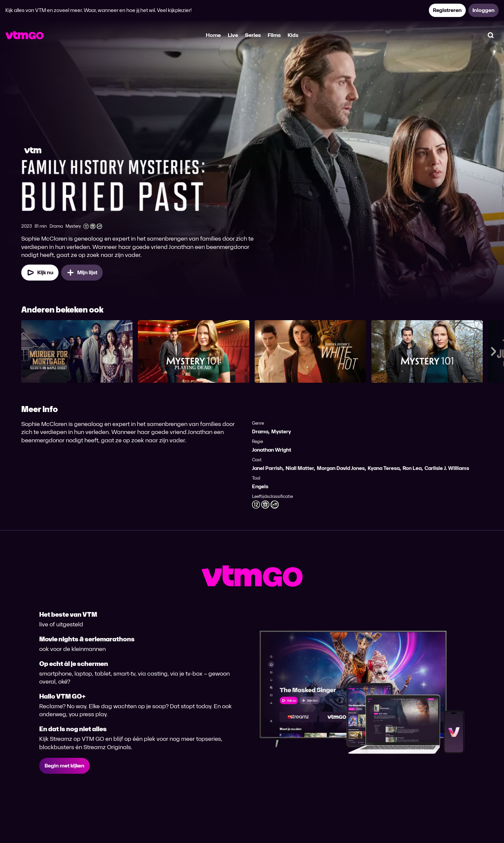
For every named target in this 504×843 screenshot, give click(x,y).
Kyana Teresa (384, 468)
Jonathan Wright (272, 450)
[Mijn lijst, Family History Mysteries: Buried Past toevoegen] (82, 273)
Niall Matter (300, 468)
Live (233, 35)
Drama (260, 431)
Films (274, 35)
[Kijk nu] (40, 273)
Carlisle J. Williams (447, 468)
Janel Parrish (267, 468)
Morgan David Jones (341, 468)
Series (253, 35)
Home (213, 35)
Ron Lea (412, 468)
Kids (293, 35)
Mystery (281, 431)
